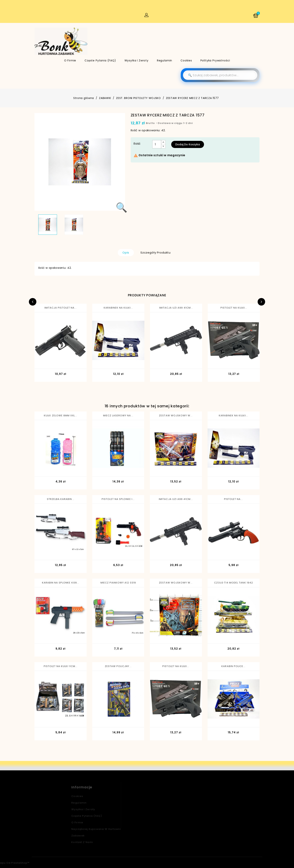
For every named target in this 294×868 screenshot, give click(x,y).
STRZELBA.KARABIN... (61, 499)
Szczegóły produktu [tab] (156, 252)
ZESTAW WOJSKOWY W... (176, 416)
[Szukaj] (220, 75)
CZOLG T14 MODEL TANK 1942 (234, 583)
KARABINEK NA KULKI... (118, 308)
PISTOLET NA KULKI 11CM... (61, 666)
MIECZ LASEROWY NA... (118, 416)
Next (261, 302)
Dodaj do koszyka (188, 144)
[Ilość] (157, 144)
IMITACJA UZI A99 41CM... (176, 308)
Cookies (186, 60)
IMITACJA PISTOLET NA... (61, 308)
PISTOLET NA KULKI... (234, 308)
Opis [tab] (126, 252)
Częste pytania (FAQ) (100, 60)
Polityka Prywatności (215, 60)
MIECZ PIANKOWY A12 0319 (118, 583)
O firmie (70, 60)
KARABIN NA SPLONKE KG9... (61, 583)
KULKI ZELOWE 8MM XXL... (60, 416)
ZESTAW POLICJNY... (118, 666)
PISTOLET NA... (234, 499)
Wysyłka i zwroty (136, 60)
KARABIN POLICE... (233, 666)
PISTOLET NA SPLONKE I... (118, 499)
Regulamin (165, 60)
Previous (33, 302)
